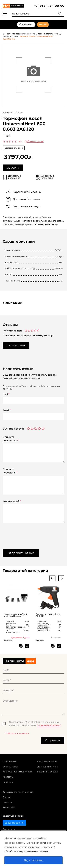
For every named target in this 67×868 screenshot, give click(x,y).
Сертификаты (10, 767)
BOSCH (7, 136)
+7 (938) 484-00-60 (49, 6)
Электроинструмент (21, 34)
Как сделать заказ (47, 762)
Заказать (13, 168)
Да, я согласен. (33, 860)
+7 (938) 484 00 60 (46, 224)
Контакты (8, 777)
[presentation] (24, 533)
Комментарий (12, 501)
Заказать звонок (14, 823)
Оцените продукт (13, 429)
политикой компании (49, 725)
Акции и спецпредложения (18, 792)
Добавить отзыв (34, 141)
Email (7, 410)
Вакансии (8, 782)
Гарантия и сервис (48, 772)
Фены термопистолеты (43, 34)
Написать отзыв (16, 345)
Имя (6, 394)
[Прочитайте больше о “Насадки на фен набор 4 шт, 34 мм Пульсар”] (28, 646)
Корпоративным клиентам (17, 772)
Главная (6, 34)
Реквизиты (9, 807)
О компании (26, 24)
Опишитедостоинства (11, 439)
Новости (7, 802)
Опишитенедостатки (10, 471)
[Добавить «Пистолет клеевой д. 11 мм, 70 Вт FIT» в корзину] (60, 646)
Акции (43, 24)
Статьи (6, 797)
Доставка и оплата (48, 767)
